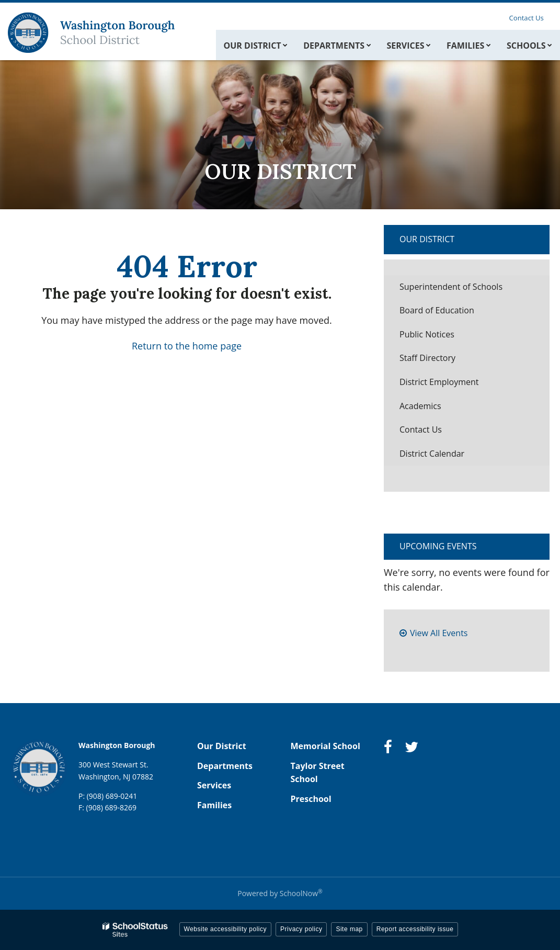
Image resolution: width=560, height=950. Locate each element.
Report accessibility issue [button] (415, 929)
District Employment (439, 382)
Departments (225, 766)
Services (214, 785)
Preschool (311, 799)
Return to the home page (187, 346)
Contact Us (528, 17)
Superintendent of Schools (467, 290)
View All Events (439, 633)
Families (214, 805)
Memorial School (325, 746)
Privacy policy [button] (301, 929)
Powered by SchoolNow (280, 893)
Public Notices (427, 334)
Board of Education (437, 310)
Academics (420, 406)
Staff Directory (427, 358)
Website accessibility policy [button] (226, 929)
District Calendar (432, 454)
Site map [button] (349, 929)
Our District (427, 239)
